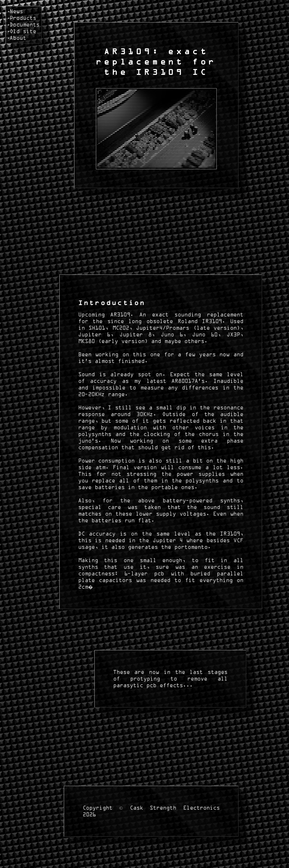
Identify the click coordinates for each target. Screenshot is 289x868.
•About (17, 38)
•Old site (22, 31)
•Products (22, 18)
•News (15, 11)
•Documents (24, 25)
